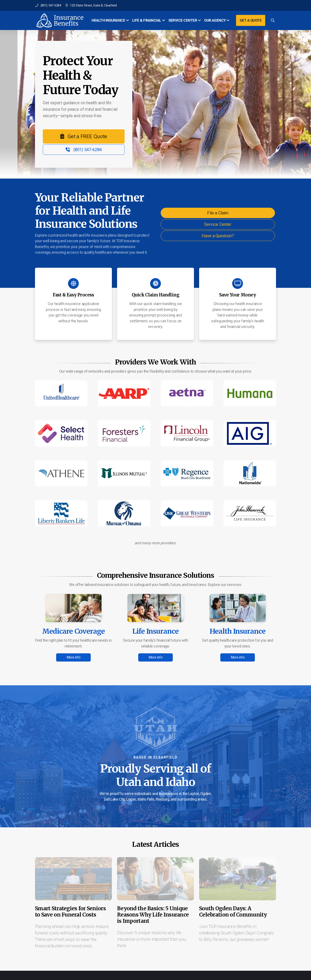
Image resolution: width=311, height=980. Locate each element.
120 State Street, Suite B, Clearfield (93, 5)
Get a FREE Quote (84, 136)
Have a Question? (218, 236)
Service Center (218, 224)
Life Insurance (156, 631)
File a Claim (218, 213)
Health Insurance (238, 631)
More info (74, 657)
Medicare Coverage (73, 631)
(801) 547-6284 (51, 5)
